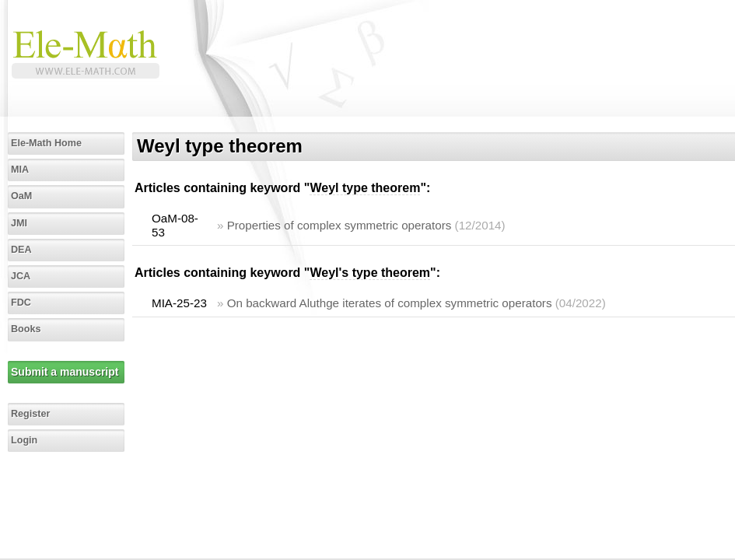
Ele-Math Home (46, 143)
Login (24, 440)
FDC (21, 303)
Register (30, 414)
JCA (21, 276)
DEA (21, 250)
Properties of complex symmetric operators (339, 225)
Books (26, 329)
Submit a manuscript (65, 372)
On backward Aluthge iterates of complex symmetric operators (390, 303)
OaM (21, 196)
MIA (20, 170)
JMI (19, 223)
